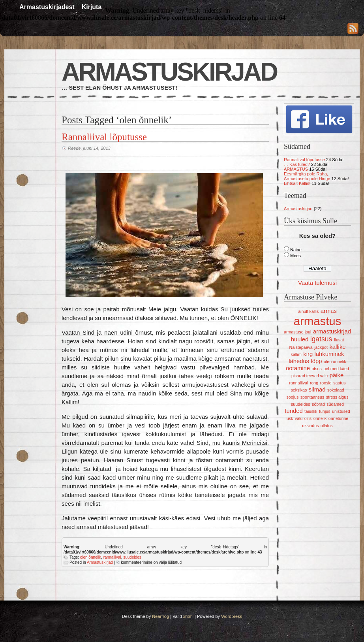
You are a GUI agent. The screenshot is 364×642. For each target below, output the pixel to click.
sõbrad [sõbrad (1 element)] (318, 404)
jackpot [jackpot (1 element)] (321, 347)
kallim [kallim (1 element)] (296, 354)
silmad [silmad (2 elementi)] (317, 390)
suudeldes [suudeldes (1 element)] (301, 404)
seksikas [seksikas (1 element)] (299, 390)
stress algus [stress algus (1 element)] (337, 397)
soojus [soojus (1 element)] (292, 397)
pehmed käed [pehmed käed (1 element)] (336, 369)
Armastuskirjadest (47, 7)
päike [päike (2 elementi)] (337, 375)
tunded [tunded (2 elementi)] (294, 411)
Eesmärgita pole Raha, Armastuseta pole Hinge (307, 176)
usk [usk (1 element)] (290, 418)
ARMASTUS (296, 169)
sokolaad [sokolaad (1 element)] (336, 390)
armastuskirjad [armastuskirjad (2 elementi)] (332, 331)
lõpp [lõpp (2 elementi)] (316, 361)
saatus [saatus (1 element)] (339, 383)
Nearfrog (160, 616)
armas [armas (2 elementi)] (329, 311)
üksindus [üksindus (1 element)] (310, 425)
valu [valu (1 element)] (299, 418)
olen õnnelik (91, 557)
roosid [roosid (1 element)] (326, 383)
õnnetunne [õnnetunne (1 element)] (338, 418)
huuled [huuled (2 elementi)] (300, 339)
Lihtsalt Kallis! (297, 183)
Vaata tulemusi (317, 283)
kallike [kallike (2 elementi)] (337, 347)
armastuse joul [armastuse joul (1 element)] (297, 332)
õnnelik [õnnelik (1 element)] (320, 418)
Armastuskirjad (169, 72)
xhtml (188, 616)
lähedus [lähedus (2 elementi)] (299, 361)
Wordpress (232, 616)
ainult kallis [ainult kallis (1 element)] (308, 311)
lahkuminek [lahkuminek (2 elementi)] (329, 354)
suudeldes (132, 557)
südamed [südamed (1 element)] (335, 404)
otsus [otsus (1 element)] (316, 369)
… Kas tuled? (297, 164)
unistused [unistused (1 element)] (341, 411)
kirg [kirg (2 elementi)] (308, 354)
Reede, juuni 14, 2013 (89, 148)
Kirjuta (92, 7)
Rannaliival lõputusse (104, 137)
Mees (296, 256)
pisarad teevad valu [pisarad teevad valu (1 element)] (310, 376)
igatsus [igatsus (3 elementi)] (321, 339)
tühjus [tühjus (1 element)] (325, 411)
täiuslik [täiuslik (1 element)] (311, 411)
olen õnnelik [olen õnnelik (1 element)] (335, 361)
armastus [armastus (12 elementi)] (318, 321)
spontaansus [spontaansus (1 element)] (312, 397)
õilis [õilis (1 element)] (308, 418)
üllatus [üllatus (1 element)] (327, 425)
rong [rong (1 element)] (314, 383)
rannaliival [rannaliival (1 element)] (298, 383)
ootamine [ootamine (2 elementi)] (298, 368)
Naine (296, 250)
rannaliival (112, 557)
